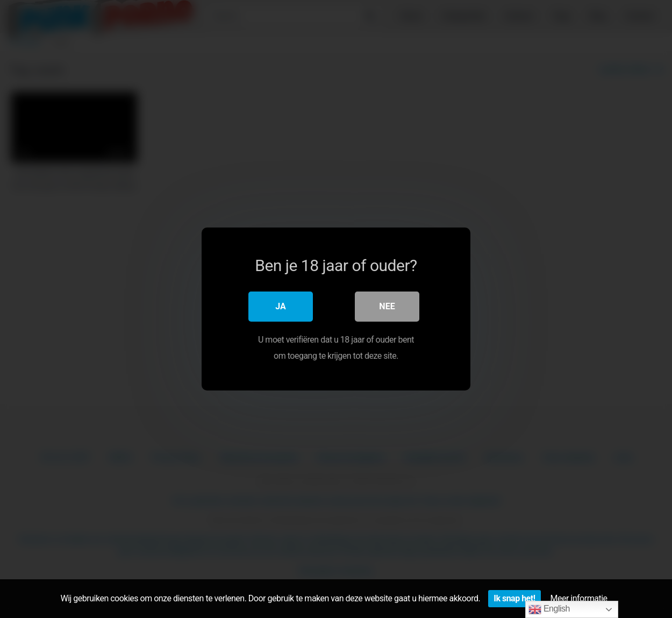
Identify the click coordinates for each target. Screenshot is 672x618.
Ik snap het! (514, 598)
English (549, 609)
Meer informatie (579, 598)
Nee (387, 306)
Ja (281, 306)
